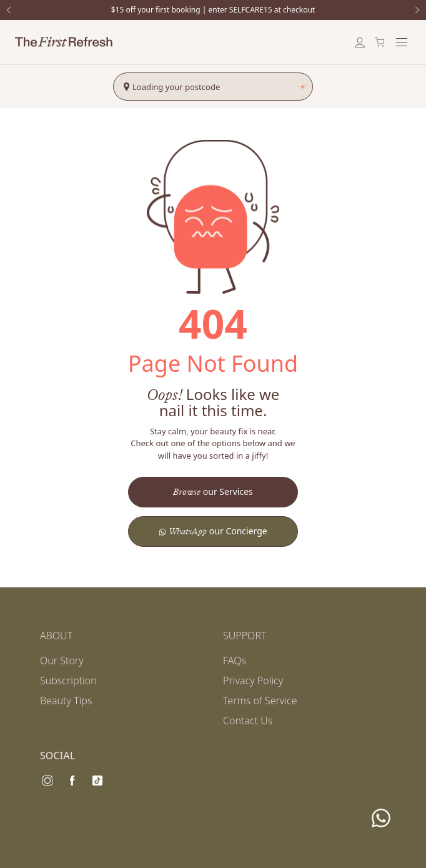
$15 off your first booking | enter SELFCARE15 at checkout (213, 10)
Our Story (62, 661)
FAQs (235, 661)
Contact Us (248, 721)
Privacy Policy (253, 681)
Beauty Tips (66, 701)
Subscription (68, 681)
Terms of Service (260, 701)
